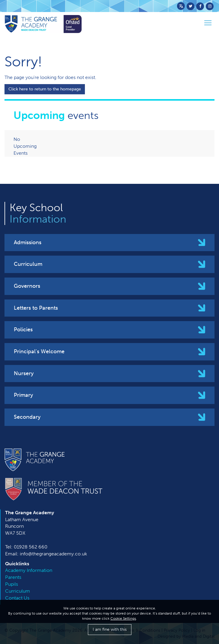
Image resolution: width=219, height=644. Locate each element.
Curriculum (28, 264)
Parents (13, 577)
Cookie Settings (123, 618)
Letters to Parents (36, 308)
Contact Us (17, 598)
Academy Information (29, 570)
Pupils (12, 584)
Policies (23, 330)
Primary (23, 395)
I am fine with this (110, 629)
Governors (27, 286)
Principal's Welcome (39, 351)
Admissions (28, 242)
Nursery (24, 373)
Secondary (27, 417)
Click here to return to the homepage (45, 89)
